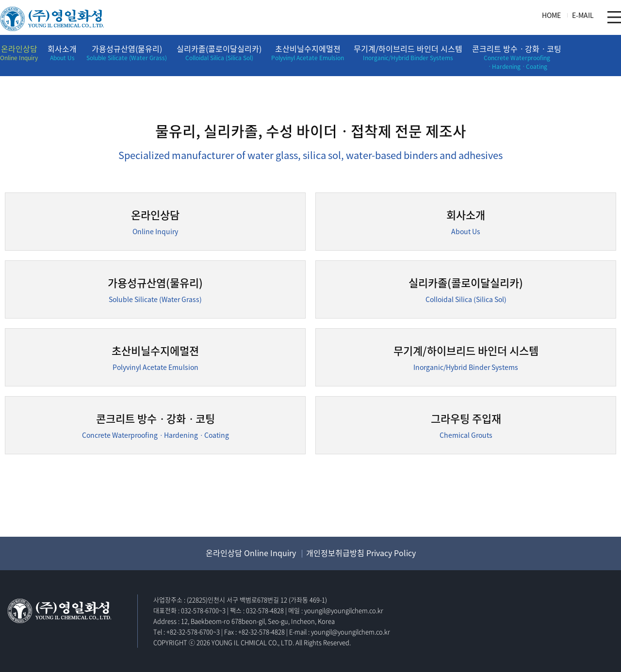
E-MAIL (583, 15)
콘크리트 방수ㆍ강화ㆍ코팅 (517, 57)
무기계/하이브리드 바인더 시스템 (408, 52)
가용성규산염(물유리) (127, 52)
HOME (551, 15)
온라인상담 (19, 52)
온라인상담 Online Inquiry (251, 553)
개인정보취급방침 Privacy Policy (361, 553)
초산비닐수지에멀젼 (308, 52)
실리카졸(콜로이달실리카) (219, 52)
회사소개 (62, 52)
